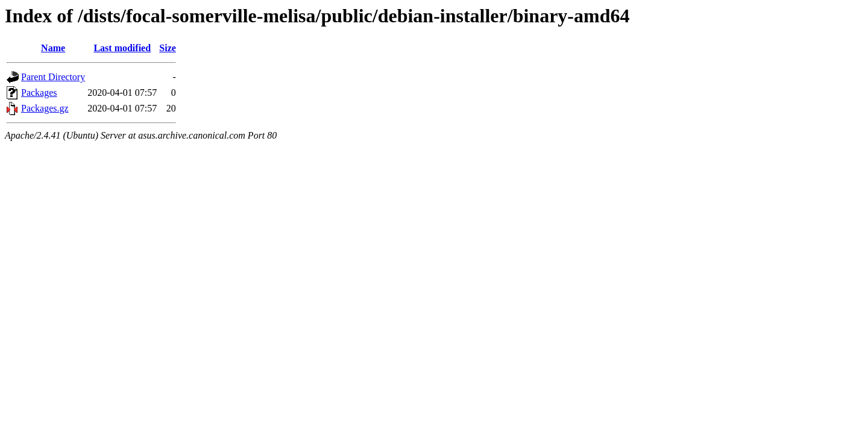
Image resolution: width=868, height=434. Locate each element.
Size (168, 48)
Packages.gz (45, 108)
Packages (39, 93)
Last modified (122, 48)
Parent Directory (53, 77)
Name (53, 48)
